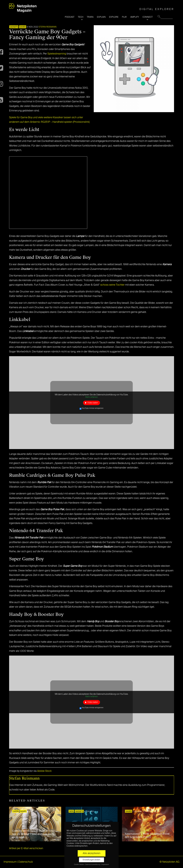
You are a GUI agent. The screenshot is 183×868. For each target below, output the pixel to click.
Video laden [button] (93, 403)
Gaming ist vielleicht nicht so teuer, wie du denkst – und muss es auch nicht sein (34, 834)
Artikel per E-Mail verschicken (26, 848)
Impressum (10, 862)
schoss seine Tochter (112, 285)
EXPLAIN (101, 17)
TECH (81, 17)
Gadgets (14, 27)
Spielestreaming (57, 54)
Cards (16, 811)
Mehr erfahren (92, 397)
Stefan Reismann (48, 27)
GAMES (23, 27)
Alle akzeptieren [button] (92, 853)
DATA (71, 811)
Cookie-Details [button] (79, 865)
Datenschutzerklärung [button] (93, 865)
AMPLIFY (135, 17)
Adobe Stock (44, 771)
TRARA (90, 17)
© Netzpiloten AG (169, 862)
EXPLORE (114, 17)
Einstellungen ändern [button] (91, 860)
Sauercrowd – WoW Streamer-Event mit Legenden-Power (147, 835)
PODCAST (70, 17)
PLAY (124, 17)
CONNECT (148, 17)
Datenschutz (26, 862)
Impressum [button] (105, 865)
